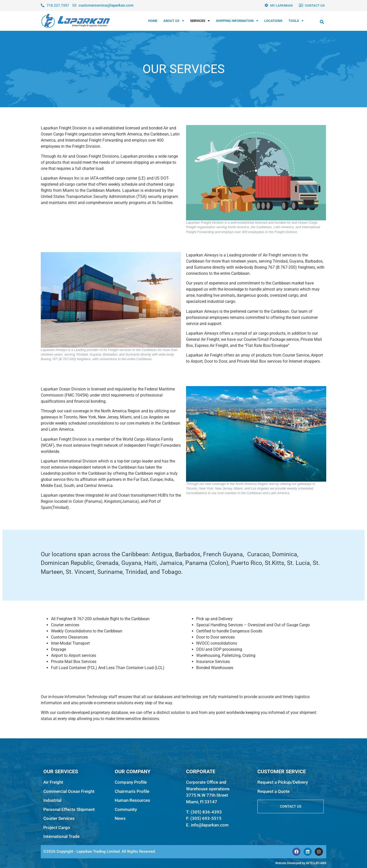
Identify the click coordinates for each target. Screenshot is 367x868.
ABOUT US (174, 21)
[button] (322, 22)
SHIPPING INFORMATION (237, 21)
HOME (153, 21)
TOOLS (296, 21)
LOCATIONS (273, 21)
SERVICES (200, 21)
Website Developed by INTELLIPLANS (301, 863)
